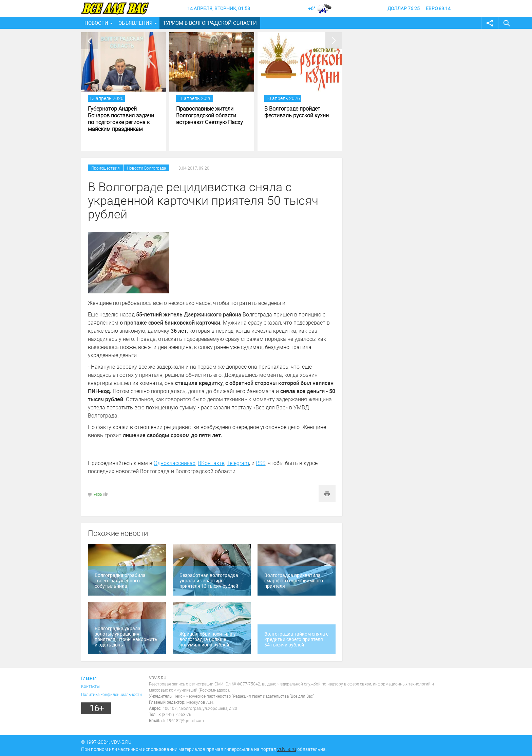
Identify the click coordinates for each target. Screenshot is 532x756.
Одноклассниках (175, 463)
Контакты (90, 686)
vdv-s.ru (287, 749)
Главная (89, 678)
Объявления (136, 23)
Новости (96, 23)
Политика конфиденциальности (111, 694)
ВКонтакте (211, 463)
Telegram (238, 463)
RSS (261, 463)
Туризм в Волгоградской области (210, 23)
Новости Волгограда (146, 168)
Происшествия (106, 168)
